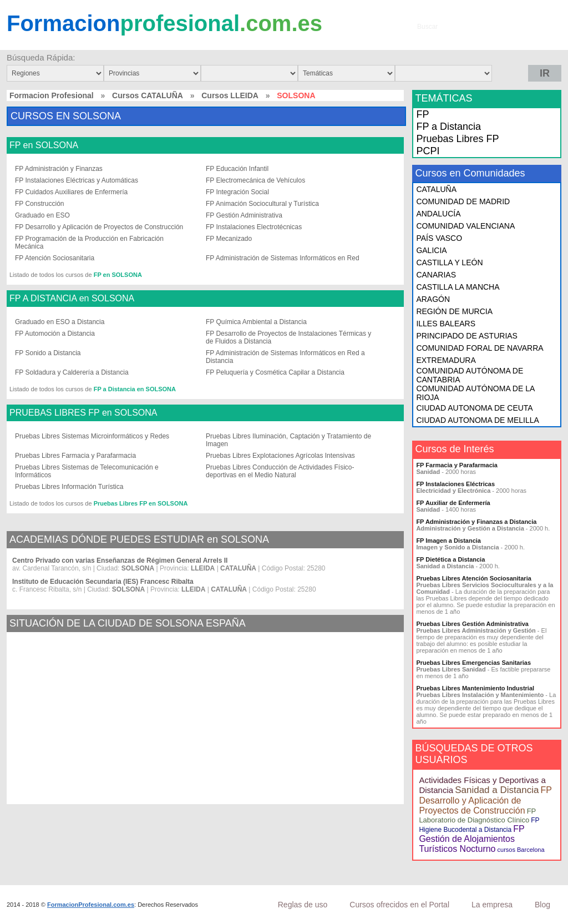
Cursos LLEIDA (230, 95)
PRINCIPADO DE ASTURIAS (467, 336)
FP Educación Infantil (237, 169)
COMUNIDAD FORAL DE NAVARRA (480, 348)
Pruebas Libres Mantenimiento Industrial (475, 688)
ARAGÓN (433, 299)
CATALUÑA (436, 189)
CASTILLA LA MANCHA (458, 287)
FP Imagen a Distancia (448, 541)
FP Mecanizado (229, 239)
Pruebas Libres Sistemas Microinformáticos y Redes (92, 436)
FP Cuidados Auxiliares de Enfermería (71, 192)
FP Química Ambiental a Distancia (256, 322)
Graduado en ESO (42, 215)
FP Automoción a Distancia (55, 334)
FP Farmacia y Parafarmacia (457, 465)
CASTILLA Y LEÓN (449, 262)
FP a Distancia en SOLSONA (135, 389)
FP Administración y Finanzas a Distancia (476, 522)
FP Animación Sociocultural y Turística (262, 204)
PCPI (428, 151)
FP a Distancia (448, 127)
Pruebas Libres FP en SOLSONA (141, 503)
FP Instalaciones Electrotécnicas (254, 227)
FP (422, 114)
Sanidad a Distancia (497, 790)
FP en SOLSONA (44, 145)
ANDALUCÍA (438, 214)
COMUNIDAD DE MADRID (463, 201)
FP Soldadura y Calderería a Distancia (72, 372)
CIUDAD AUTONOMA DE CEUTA (474, 408)
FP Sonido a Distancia (48, 353)
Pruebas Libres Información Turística (69, 487)
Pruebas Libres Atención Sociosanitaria (473, 578)
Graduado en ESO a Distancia (60, 322)
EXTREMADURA (446, 360)
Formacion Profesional (52, 95)
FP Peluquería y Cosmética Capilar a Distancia (275, 372)
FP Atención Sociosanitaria (55, 258)
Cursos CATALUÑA (148, 95)
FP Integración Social (237, 192)
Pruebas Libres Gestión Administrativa (472, 624)
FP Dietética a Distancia (450, 559)
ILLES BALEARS (446, 324)
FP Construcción (39, 204)
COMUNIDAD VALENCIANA (465, 226)
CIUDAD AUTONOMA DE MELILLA (477, 420)
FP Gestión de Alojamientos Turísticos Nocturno (471, 839)
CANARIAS (436, 275)
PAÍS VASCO (439, 238)
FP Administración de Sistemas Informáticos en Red (283, 258)
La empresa (492, 905)
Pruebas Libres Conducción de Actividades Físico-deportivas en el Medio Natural (280, 471)
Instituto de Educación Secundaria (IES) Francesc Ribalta (103, 582)
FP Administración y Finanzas (59, 169)
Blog (542, 905)
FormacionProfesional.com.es (91, 905)
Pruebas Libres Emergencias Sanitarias (473, 663)
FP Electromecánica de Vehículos (255, 180)
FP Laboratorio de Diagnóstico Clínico (477, 816)
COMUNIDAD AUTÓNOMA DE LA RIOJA (475, 393)
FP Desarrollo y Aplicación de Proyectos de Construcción (99, 227)
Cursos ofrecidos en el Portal (399, 905)
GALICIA (431, 250)
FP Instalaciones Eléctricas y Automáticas (77, 180)
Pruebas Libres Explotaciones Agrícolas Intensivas (280, 456)
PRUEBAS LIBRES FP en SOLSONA (83, 413)
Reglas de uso (303, 905)
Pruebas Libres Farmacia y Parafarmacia (75, 456)
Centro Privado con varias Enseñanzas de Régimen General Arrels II (120, 561)
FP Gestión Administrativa (244, 215)
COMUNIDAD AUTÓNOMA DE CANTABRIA (470, 375)
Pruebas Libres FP (457, 139)
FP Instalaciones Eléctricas (455, 484)
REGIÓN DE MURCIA (454, 311)
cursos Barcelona (521, 850)
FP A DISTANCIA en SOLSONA (72, 299)
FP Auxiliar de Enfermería (453, 503)
